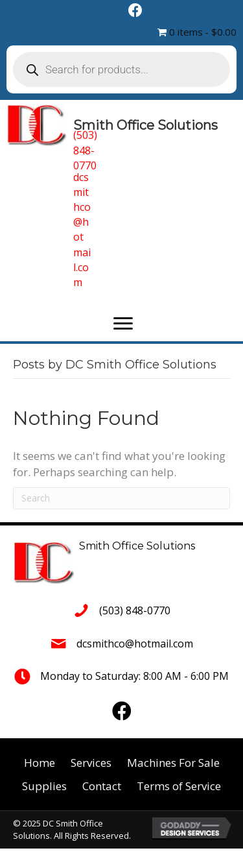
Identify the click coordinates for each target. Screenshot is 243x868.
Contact (102, 786)
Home (40, 763)
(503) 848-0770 (85, 150)
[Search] (121, 498)
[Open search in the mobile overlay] (121, 69)
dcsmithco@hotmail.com (82, 230)
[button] (123, 324)
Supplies (44, 786)
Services (91, 763)
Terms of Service (179, 786)
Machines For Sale (173, 763)
